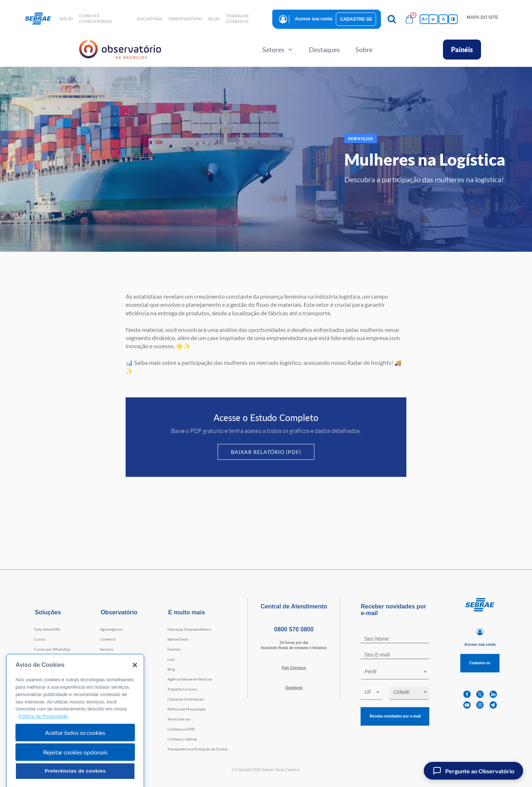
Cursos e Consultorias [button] (96, 18)
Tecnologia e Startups (117, 669)
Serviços (107, 649)
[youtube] (467, 705)
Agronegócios (111, 629)
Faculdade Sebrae (49, 669)
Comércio (108, 639)
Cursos (40, 639)
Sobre (364, 50)
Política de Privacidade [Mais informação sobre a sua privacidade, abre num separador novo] (43, 740)
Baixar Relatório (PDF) (266, 452)
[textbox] (399, 672)
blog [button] (214, 19)
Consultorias (45, 659)
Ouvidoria (294, 688)
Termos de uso (179, 719)
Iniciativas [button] (150, 19)
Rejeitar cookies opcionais (75, 776)
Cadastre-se (356, 19)
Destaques (324, 50)
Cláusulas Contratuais (186, 699)
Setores (278, 50)
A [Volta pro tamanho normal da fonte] (444, 19)
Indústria (107, 659)
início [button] (66, 19)
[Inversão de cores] (453, 19)
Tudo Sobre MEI (47, 629)
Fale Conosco (294, 668)
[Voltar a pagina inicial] (41, 19)
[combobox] (395, 673)
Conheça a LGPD (181, 729)
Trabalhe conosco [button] (237, 18)
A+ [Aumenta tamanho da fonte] (424, 19)
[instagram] (480, 705)
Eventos (174, 649)
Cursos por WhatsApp (52, 649)
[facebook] (467, 694)
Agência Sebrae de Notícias (190, 679)
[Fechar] (135, 689)
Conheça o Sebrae (182, 739)
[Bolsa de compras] (409, 19)
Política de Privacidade (186, 709)
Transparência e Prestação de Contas (197, 749)
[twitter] (480, 694)
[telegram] (493, 705)
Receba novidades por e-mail (395, 716)
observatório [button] (185, 19)
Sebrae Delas (178, 639)
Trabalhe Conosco (182, 689)
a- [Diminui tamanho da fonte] (434, 19)
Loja (171, 659)
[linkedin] (493, 694)
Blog (171, 669)
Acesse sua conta (313, 19)
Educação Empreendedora (189, 629)
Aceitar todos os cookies (75, 756)
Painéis (462, 50)
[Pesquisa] (392, 19)
